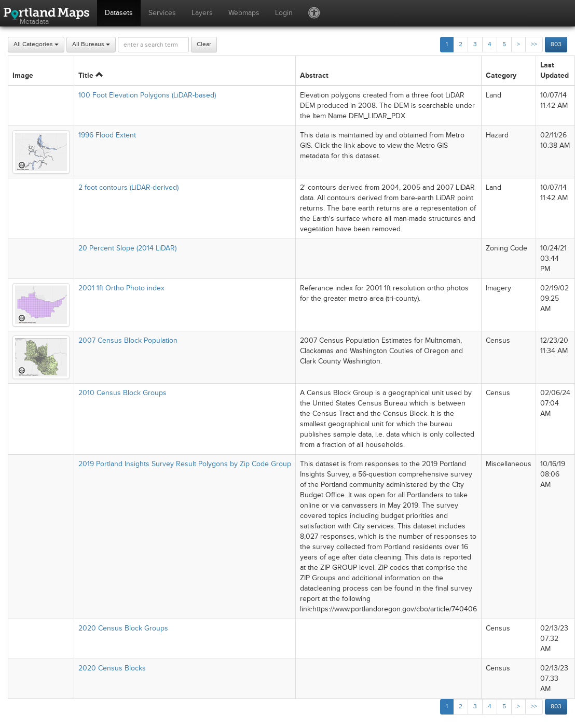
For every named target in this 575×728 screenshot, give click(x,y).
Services (162, 13)
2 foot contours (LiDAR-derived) (128, 187)
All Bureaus (91, 44)
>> (534, 44)
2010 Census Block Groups (122, 393)
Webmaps (244, 13)
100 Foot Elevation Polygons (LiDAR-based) (147, 95)
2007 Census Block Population (128, 340)
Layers (202, 13)
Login (284, 13)
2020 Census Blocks (112, 668)
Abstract (314, 75)
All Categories (36, 44)
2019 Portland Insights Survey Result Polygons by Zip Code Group (185, 464)
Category (501, 75)
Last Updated (555, 70)
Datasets (119, 13)
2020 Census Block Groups (123, 628)
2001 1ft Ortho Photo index (121, 288)
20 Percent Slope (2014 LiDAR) (127, 248)
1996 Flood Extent (107, 135)
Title (91, 75)
